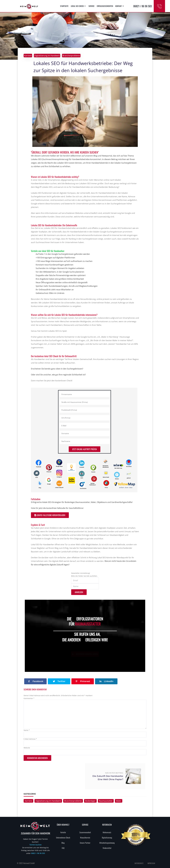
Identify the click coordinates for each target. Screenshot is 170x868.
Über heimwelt (63, 825)
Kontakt (120, 6)
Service (91, 6)
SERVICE (85, 825)
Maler (119, 801)
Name (27, 730)
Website (27, 748)
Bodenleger (90, 801)
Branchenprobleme (71, 56)
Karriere (28, 56)
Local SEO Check (79, 6)
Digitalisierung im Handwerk (47, 56)
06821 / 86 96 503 (38, 853)
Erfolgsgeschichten (105, 6)
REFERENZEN (107, 825)
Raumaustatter (106, 801)
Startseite (64, 6)
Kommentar (29, 698)
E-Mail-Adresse (30, 739)
